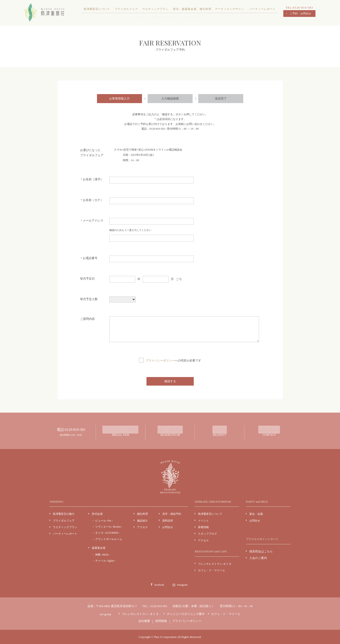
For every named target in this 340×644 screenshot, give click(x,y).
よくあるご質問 (193, 17)
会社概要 (144, 621)
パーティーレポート (262, 9)
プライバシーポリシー (160, 360)
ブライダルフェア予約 (120, 433)
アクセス (217, 17)
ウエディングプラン (155, 9)
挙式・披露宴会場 (185, 9)
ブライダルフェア (126, 9)
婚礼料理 (205, 9)
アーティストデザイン (230, 9)
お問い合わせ (269, 433)
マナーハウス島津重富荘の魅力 (156, 17)
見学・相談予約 (170, 433)
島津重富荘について (97, 9)
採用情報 (161, 621)
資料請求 (220, 433)
